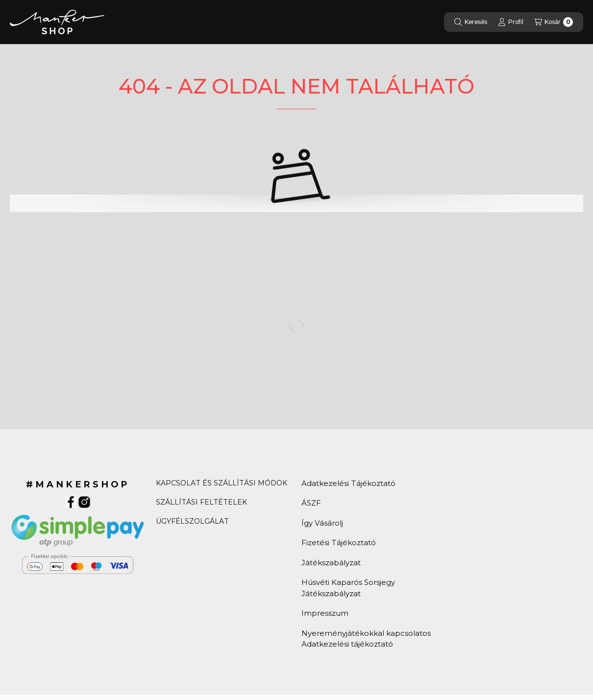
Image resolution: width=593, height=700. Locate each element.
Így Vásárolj (322, 523)
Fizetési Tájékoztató (339, 543)
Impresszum (325, 613)
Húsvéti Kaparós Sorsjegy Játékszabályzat (348, 588)
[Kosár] (554, 22)
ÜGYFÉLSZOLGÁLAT (192, 521)
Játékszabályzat (331, 563)
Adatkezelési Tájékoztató (348, 483)
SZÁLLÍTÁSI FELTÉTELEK (201, 502)
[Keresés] (471, 22)
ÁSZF (311, 503)
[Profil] (511, 22)
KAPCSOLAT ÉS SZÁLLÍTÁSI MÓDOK (222, 483)
